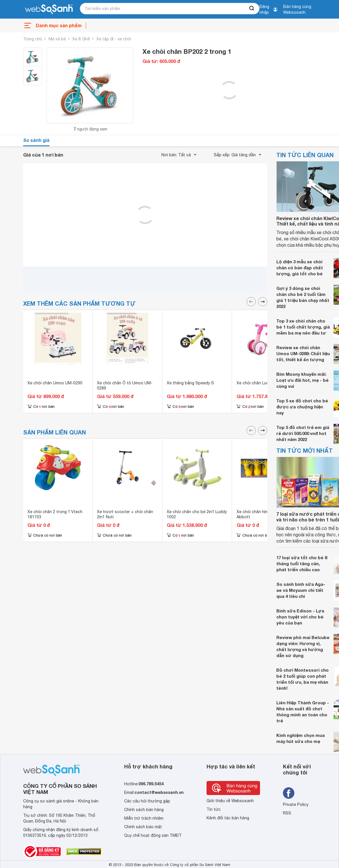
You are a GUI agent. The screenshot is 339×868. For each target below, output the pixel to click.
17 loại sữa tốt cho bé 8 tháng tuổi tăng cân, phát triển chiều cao (302, 563)
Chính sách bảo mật (143, 827)
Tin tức (214, 809)
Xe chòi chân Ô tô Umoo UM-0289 (125, 385)
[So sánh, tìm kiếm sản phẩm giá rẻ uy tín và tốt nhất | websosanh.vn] (49, 9)
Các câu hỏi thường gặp (147, 801)
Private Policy (296, 804)
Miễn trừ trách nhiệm (144, 818)
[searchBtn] (252, 9)
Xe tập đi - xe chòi (114, 39)
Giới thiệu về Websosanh (230, 801)
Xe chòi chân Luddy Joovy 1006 (266, 383)
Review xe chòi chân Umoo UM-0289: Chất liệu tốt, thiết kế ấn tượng (303, 353)
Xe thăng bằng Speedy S (190, 383)
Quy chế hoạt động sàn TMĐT (153, 835)
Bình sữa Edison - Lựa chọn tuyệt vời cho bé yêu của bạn (300, 617)
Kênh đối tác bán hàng (228, 818)
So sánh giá (36, 140)
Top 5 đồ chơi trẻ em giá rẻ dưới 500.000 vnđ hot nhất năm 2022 (303, 433)
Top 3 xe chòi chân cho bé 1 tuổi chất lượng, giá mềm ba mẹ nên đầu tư (303, 327)
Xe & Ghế (81, 39)
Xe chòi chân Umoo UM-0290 (55, 383)
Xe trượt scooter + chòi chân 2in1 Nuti (125, 514)
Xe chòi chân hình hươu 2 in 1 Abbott (264, 514)
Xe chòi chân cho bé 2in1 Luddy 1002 (197, 514)
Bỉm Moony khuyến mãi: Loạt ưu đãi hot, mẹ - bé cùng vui (303, 380)
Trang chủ (33, 39)
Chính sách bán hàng (144, 810)
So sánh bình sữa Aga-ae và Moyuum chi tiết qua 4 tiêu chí (301, 590)
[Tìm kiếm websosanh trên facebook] (289, 793)
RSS (287, 813)
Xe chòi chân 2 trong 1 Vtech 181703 (55, 514)
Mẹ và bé (57, 39)
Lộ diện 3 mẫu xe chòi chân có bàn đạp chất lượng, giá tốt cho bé (300, 268)
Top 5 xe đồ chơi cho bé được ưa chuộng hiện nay (302, 407)
